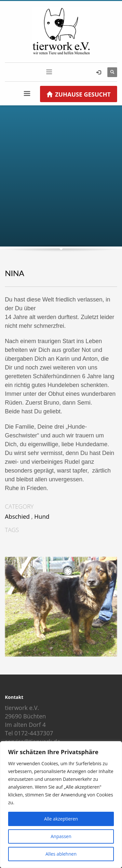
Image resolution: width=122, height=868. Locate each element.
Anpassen (61, 836)
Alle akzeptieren (61, 819)
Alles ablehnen (61, 854)
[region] (61, 805)
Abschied (17, 516)
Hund (42, 516)
